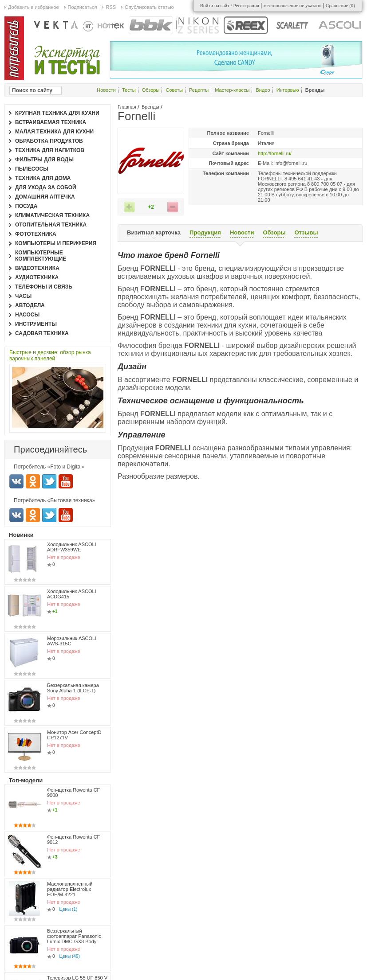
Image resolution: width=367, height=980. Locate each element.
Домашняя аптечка (45, 197)
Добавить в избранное (34, 7)
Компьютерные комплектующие (41, 256)
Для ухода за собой (46, 187)
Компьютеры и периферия (56, 243)
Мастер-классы (232, 90)
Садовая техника (42, 333)
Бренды (150, 107)
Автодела (30, 305)
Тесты (129, 90)
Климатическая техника (52, 215)
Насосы (27, 315)
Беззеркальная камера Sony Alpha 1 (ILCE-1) (73, 688)
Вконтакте (16, 481)
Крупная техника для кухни (57, 113)
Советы (174, 90)
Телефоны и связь (44, 287)
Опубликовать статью (149, 7)
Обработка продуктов (49, 141)
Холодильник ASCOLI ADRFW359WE (72, 547)
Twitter (49, 481)
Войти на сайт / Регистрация (230, 5)
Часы (23, 296)
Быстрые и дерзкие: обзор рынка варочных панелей (50, 355)
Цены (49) (70, 956)
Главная (127, 107)
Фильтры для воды (44, 160)
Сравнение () (340, 5)
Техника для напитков (50, 150)
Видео (263, 90)
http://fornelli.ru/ (275, 153)
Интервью (288, 90)
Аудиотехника (37, 277)
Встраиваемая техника (51, 122)
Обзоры (151, 90)
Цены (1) (69, 909)
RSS (111, 7)
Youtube (66, 481)
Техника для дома (43, 178)
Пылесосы (32, 169)
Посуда (26, 206)
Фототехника (36, 234)
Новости (106, 90)
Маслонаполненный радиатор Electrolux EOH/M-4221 (70, 889)
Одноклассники (33, 481)
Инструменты (36, 324)
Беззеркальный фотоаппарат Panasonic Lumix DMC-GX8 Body (74, 936)
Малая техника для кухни (54, 132)
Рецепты (199, 90)
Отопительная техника (51, 225)
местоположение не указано (293, 5)
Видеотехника (37, 268)
